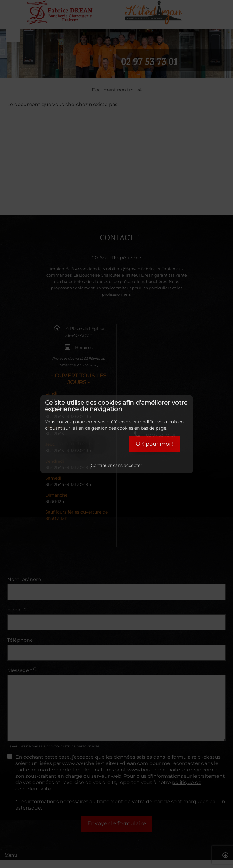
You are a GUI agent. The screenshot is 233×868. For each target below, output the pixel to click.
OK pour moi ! (155, 444)
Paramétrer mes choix (78, 447)
